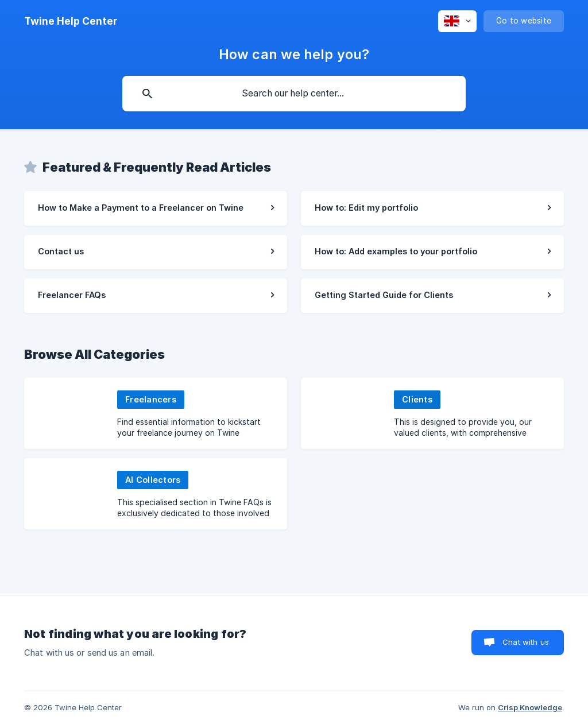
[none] (71, 21)
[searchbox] (294, 94)
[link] (156, 208)
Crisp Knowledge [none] (530, 707)
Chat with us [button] (526, 642)
